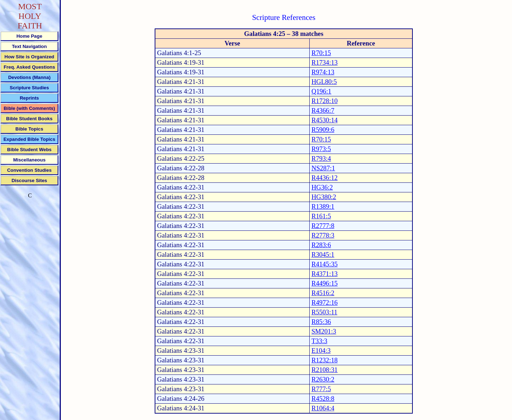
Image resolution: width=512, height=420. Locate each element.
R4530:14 (325, 120)
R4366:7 (323, 110)
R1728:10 (325, 101)
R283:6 (321, 245)
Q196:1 (321, 91)
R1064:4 (323, 408)
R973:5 (321, 149)
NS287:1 (323, 168)
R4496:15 (325, 283)
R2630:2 (323, 379)
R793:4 (321, 158)
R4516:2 (323, 293)
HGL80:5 (324, 82)
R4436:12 (325, 178)
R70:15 (321, 53)
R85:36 (321, 322)
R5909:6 (323, 130)
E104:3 (321, 350)
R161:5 (321, 216)
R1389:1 (323, 206)
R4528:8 (323, 398)
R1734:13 (325, 62)
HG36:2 (322, 187)
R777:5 (321, 389)
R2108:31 (325, 370)
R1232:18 (325, 360)
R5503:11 (324, 312)
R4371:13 (325, 274)
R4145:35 (325, 264)
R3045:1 (323, 254)
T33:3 (319, 341)
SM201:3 (324, 331)
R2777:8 (323, 226)
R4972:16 (325, 302)
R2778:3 (323, 235)
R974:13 (323, 72)
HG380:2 (324, 197)
